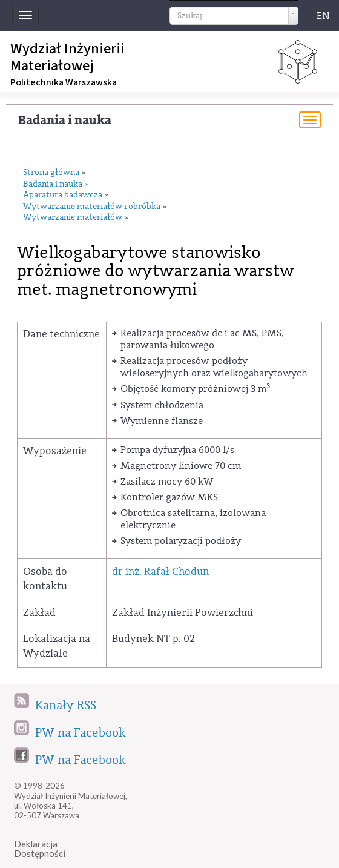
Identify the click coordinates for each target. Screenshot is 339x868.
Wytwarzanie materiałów (73, 218)
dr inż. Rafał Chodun (160, 571)
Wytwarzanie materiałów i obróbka (92, 207)
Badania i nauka (65, 120)
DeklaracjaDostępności (40, 849)
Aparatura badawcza (63, 195)
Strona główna (51, 173)
